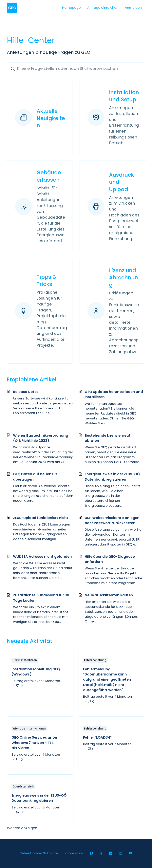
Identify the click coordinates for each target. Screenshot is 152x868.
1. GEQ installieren (25, 662)
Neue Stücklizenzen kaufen (109, 597)
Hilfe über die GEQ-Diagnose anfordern (110, 560)
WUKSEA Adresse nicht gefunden (42, 558)
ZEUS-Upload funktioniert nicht (41, 519)
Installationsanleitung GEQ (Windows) (36, 673)
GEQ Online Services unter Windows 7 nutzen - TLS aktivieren (35, 744)
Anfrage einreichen (103, 8)
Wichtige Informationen (29, 730)
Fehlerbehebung (95, 662)
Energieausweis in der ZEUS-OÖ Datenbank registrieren (112, 478)
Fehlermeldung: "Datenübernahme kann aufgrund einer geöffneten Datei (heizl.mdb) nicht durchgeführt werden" (107, 681)
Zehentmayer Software (39, 853)
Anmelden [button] (133, 8)
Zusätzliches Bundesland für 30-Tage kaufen (42, 599)
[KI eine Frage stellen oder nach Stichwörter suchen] (76, 69)
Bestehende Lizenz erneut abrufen (108, 439)
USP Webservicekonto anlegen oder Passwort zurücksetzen (112, 522)
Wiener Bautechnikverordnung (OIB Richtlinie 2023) (41, 439)
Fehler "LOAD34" (97, 739)
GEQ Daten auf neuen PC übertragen (35, 478)
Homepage (71, 8)
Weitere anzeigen (46, 829)
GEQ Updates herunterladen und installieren (114, 396)
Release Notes (26, 393)
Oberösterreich (23, 788)
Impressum (74, 853)
